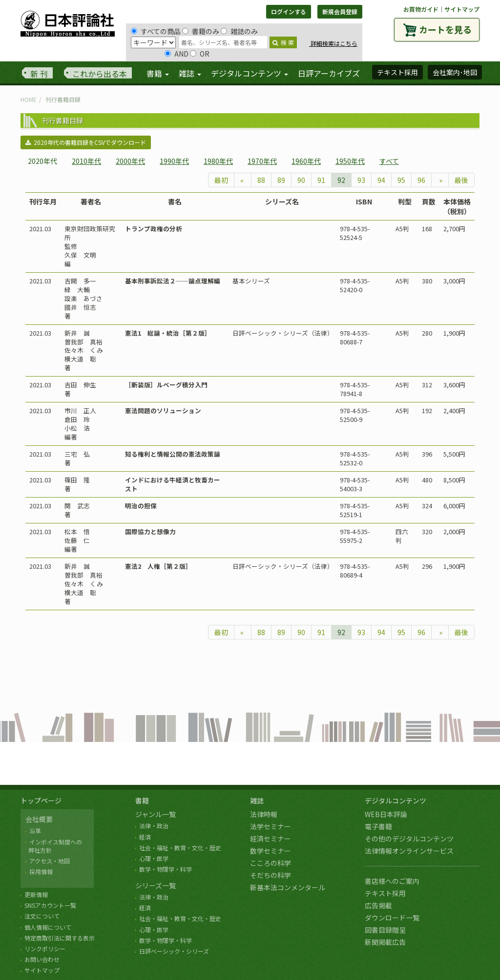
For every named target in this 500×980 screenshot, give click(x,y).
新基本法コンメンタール (288, 887)
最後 (461, 180)
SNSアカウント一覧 (50, 905)
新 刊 (39, 74)
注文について (42, 916)
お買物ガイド (421, 9)
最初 (221, 180)
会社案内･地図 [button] (455, 72)
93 (361, 180)
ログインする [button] (289, 11)
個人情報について (48, 927)
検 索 (283, 42)
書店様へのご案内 (392, 881)
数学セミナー (271, 851)
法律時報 (264, 814)
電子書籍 (378, 826)
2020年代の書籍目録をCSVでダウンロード (86, 142)
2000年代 (130, 161)
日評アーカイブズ (329, 73)
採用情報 (41, 871)
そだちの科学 (271, 875)
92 (341, 180)
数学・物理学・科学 (166, 869)
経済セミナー (271, 839)
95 (401, 180)
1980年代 (218, 161)
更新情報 (36, 894)
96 (421, 180)
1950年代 (350, 161)
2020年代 (42, 161)
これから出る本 (100, 74)
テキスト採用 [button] (397, 72)
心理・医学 (154, 858)
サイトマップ (462, 9)
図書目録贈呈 (385, 930)
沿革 (35, 830)
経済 (145, 837)
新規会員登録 (340, 11)
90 (301, 180)
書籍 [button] (158, 73)
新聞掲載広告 (385, 942)
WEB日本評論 (386, 814)
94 (381, 180)
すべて (389, 161)
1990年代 (174, 161)
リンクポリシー (45, 949)
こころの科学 (271, 863)
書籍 (142, 800)
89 (281, 180)
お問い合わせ (42, 959)
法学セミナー (271, 826)
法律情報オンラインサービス (409, 851)
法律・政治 (154, 826)
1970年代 (262, 161)
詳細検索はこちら (333, 43)
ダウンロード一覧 (392, 918)
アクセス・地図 (50, 861)
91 (321, 180)
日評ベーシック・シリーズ (174, 951)
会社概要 (39, 819)
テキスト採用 (385, 893)
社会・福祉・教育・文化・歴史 (180, 848)
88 (261, 180)
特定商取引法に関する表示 (60, 938)
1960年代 (306, 161)
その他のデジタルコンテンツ (409, 839)
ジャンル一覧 (156, 814)
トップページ (41, 800)
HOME (29, 99)
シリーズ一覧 (156, 885)
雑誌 (257, 800)
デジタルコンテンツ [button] (250, 73)
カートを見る (445, 29)
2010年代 (86, 161)
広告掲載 (378, 905)
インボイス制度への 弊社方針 (54, 846)
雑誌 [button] (190, 73)
